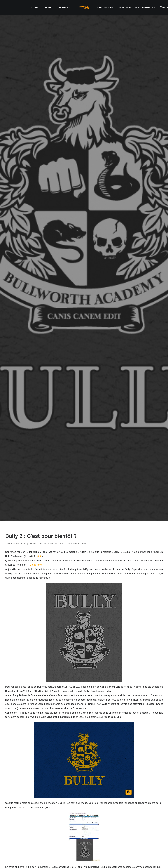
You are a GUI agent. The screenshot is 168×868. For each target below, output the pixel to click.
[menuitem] (35, 8)
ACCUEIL (35, 8)
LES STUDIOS (64, 8)
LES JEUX (48, 8)
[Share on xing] (97, 834)
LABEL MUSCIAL (105, 8)
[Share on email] (101, 834)
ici (39, 483)
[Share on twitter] (71, 834)
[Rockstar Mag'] (84, 8)
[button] (161, 8)
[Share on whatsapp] (88, 834)
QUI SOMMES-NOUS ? (146, 8)
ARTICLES (38, 470)
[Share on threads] (75, 834)
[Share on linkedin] (84, 834)
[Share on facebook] (67, 834)
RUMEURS (49, 470)
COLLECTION (124, 8)
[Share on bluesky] (93, 834)
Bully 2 (59, 470)
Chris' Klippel (79, 470)
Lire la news (36, 491)
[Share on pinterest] (80, 834)
